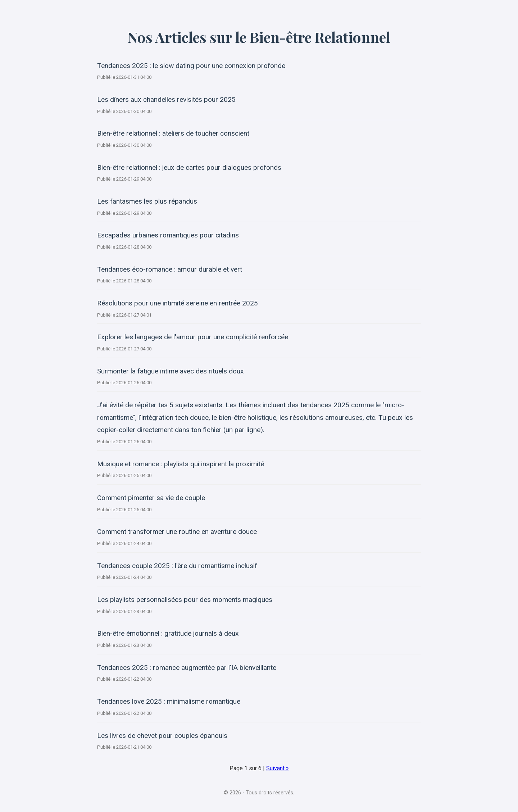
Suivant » (278, 768)
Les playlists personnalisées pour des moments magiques (185, 600)
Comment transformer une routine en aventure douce (177, 532)
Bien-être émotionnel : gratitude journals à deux (168, 633)
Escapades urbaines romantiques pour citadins (168, 235)
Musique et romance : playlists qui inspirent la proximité (181, 464)
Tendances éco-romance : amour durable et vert (170, 269)
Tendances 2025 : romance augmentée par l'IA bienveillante (187, 668)
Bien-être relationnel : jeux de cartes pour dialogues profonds (189, 167)
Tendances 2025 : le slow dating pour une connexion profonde (191, 66)
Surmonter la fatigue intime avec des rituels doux (171, 371)
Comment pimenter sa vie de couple (151, 498)
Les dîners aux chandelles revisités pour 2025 (166, 99)
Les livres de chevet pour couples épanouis (162, 736)
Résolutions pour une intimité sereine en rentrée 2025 (178, 303)
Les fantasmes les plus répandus (147, 201)
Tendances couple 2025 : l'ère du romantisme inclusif (177, 566)
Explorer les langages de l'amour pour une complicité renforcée (193, 337)
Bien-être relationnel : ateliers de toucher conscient (173, 133)
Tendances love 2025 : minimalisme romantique (169, 701)
